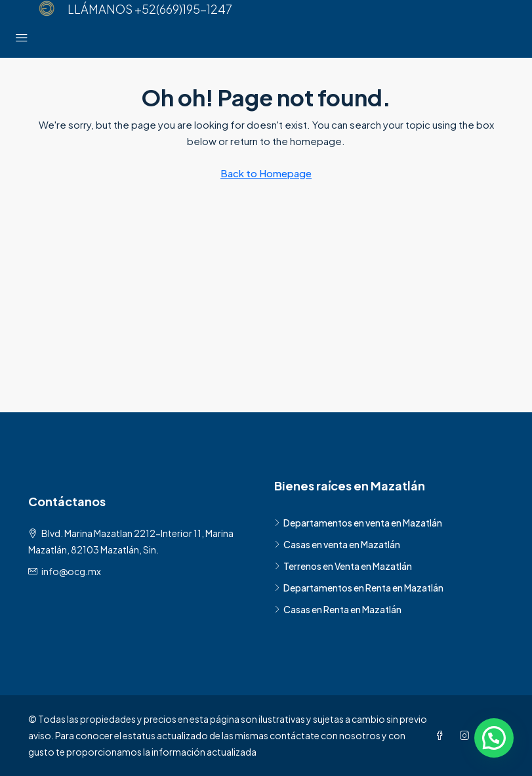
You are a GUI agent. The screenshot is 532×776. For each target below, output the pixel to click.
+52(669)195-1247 (183, 9)
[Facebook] (442, 735)
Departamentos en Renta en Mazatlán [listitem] (359, 588)
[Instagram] (467, 735)
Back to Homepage (266, 173)
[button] (494, 738)
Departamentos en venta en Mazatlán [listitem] (358, 523)
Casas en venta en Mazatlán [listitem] (337, 544)
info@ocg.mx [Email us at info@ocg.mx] (71, 571)
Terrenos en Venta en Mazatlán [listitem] (343, 566)
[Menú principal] (22, 38)
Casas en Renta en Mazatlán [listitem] (338, 609)
